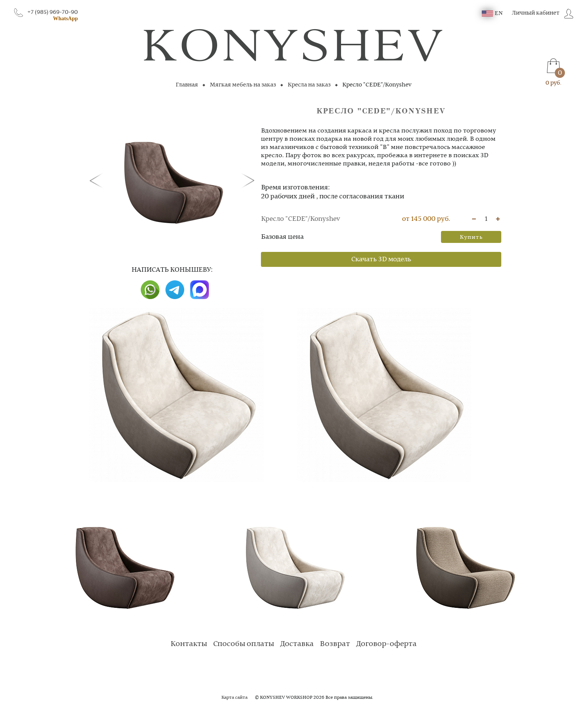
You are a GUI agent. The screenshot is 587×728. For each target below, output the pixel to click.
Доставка (297, 644)
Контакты (189, 644)
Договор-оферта (386, 644)
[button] (98, 180)
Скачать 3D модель (381, 259)
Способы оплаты (244, 644)
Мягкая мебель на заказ (243, 85)
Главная (187, 85)
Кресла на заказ (309, 85)
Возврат (335, 644)
